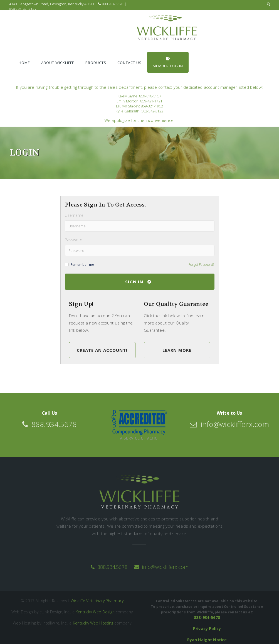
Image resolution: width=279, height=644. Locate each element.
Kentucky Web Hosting (93, 623)
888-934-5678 (207, 617)
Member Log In (168, 63)
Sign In (138, 282)
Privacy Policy (207, 629)
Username (74, 215)
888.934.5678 (111, 4)
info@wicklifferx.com (161, 567)
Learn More (177, 350)
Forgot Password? (201, 264)
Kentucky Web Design (95, 612)
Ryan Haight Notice (207, 640)
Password (74, 240)
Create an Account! (102, 350)
